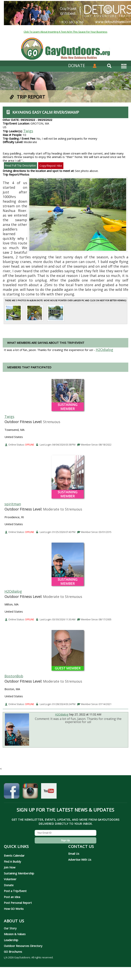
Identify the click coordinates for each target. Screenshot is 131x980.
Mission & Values (15, 934)
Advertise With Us (80, 860)
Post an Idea (12, 897)
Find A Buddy (12, 861)
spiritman (13, 504)
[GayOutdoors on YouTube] (49, 793)
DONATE (77, 65)
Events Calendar (14, 855)
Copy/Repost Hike (51, 166)
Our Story (10, 928)
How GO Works (14, 909)
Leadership (11, 940)
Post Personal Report (18, 903)
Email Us (74, 854)
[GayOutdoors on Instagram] (30, 793)
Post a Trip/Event (15, 891)
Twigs (28, 131)
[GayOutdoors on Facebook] (12, 793)
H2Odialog (13, 591)
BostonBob (14, 676)
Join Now (10, 867)
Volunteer (10, 879)
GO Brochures (13, 952)
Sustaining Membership (19, 873)
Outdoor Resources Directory (23, 946)
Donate (9, 885)
